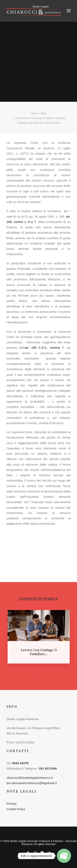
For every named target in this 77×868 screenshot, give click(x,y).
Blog (44, 113)
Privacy (12, 803)
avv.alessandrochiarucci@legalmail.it (32, 783)
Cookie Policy (16, 809)
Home (34, 113)
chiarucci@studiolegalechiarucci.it (30, 778)
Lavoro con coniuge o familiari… (39, 649)
